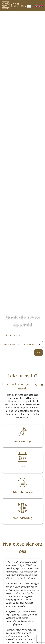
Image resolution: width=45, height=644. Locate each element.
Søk (39, 353)
